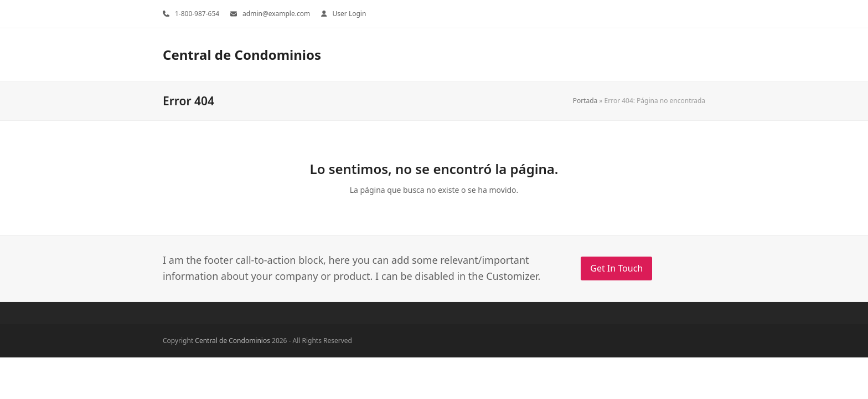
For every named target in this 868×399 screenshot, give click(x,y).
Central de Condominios (242, 55)
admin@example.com (276, 14)
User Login (350, 14)
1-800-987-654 (197, 14)
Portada (585, 101)
